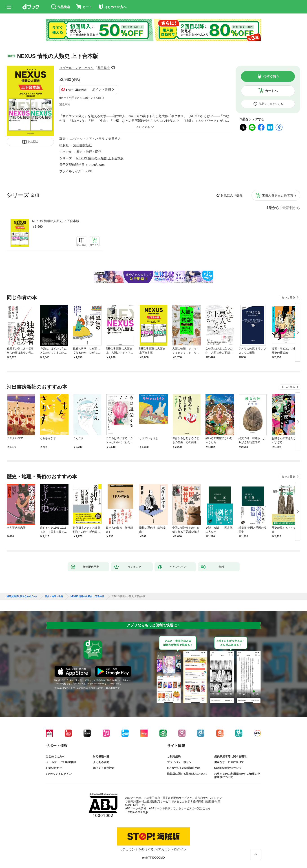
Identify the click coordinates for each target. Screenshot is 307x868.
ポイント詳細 (102, 89)
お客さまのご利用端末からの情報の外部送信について (237, 776)
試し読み (33, 142)
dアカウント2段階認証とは (183, 768)
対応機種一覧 (101, 757)
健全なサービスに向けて (229, 762)
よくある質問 (101, 762)
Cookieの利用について (228, 768)
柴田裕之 (104, 68)
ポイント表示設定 (104, 768)
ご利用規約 (174, 757)
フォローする (113, 68)
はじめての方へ (55, 757)
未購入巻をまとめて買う (279, 195)
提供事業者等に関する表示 (230, 757)
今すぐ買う (271, 76)
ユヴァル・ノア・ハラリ (77, 68)
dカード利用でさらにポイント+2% (80, 98)
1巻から (273, 208)
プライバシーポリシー (181, 762)
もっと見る (288, 297)
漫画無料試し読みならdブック (22, 596)
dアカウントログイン (59, 774)
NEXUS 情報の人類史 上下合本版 (56, 221)
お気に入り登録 (232, 195)
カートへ (271, 91)
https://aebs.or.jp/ (138, 812)
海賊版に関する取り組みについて (187, 774)
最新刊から (291, 208)
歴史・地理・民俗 (89, 152)
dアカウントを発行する (137, 849)
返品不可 (65, 105)
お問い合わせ (54, 768)
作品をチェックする (271, 104)
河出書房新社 (83, 145)
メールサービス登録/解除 (61, 762)
